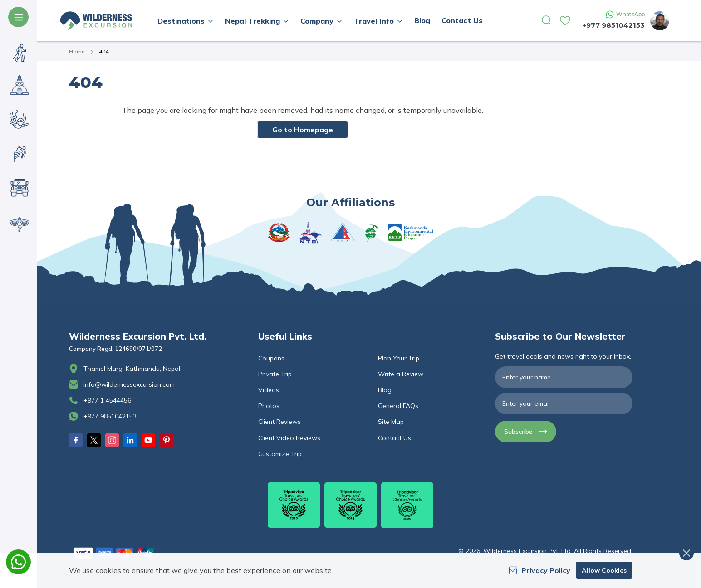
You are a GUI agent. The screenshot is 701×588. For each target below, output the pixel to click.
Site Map (391, 422)
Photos (269, 406)
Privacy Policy (539, 570)
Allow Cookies (604, 570)
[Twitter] (94, 440)
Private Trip (275, 374)
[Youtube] (148, 440)
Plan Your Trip (399, 358)
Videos (269, 390)
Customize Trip (280, 454)
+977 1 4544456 (107, 400)
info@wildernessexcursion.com (129, 384)
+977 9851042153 (614, 25)
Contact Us (462, 20)
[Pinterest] (167, 440)
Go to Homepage (303, 130)
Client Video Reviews (289, 438)
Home (77, 51)
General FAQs (398, 406)
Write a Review (401, 374)
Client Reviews (279, 422)
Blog (422, 20)
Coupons (271, 358)
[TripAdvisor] (294, 505)
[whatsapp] (18, 562)
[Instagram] (112, 440)
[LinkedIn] (130, 440)
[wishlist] (565, 21)
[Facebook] (76, 440)
